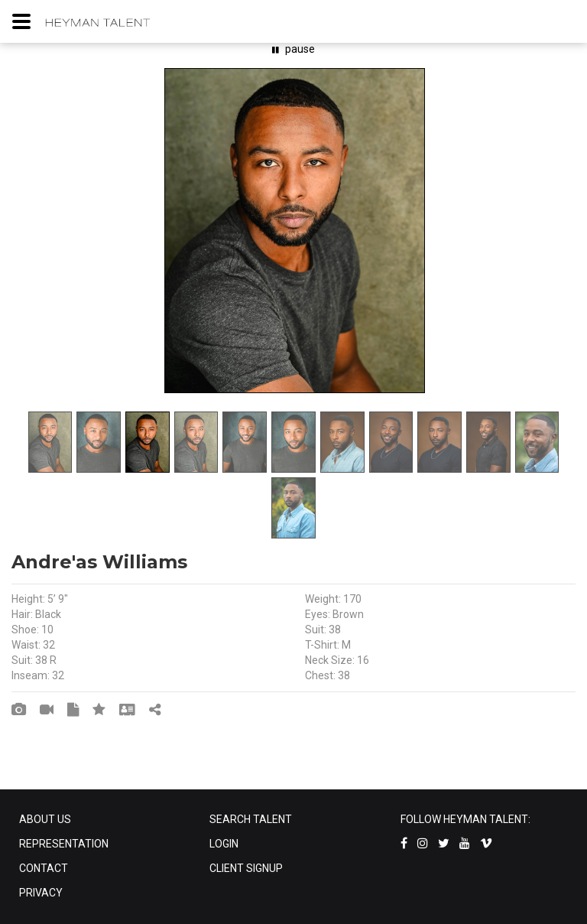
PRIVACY (41, 893)
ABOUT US (45, 819)
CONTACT (44, 868)
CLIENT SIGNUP (246, 868)
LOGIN (224, 844)
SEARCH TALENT (251, 819)
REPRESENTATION (64, 844)
